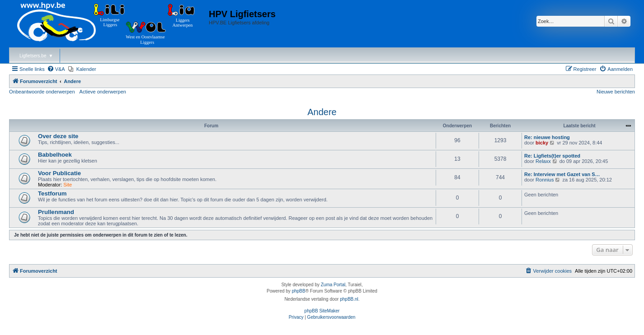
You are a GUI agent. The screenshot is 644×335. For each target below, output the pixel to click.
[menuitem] (56, 69)
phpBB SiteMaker (322, 311)
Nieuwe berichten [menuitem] (616, 92)
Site (68, 185)
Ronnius (545, 180)
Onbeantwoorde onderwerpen (42, 92)
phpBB (299, 291)
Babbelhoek (55, 155)
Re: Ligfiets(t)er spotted (552, 156)
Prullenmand (56, 212)
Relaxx (543, 161)
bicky (542, 143)
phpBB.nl (349, 299)
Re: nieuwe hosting (547, 137)
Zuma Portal (333, 285)
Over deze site (58, 136)
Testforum (52, 193)
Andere (322, 112)
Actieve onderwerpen (103, 92)
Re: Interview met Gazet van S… (562, 174)
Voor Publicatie (59, 173)
